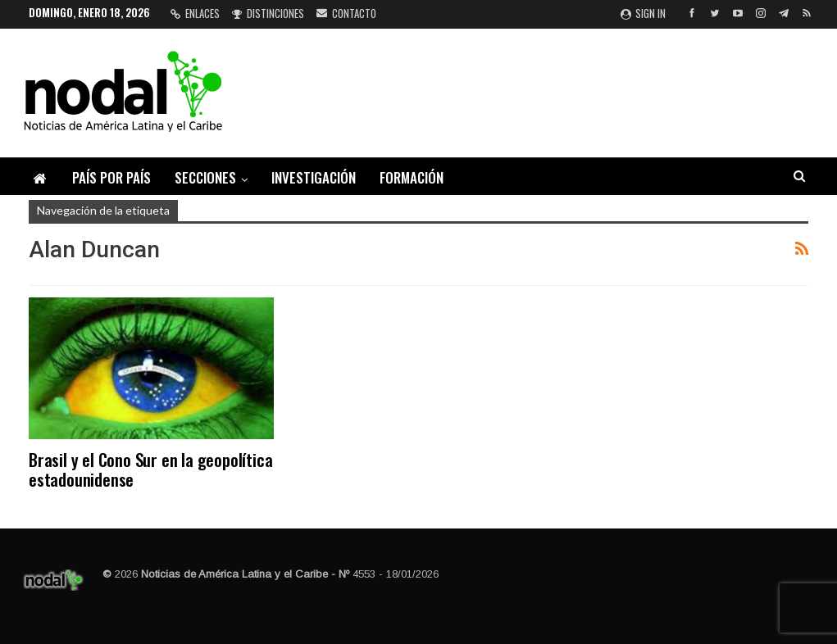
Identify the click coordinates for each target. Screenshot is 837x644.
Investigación (314, 177)
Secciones (205, 177)
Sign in (643, 13)
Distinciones (268, 13)
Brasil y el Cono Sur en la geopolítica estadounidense (150, 469)
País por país (111, 177)
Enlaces (195, 13)
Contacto (346, 13)
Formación (412, 177)
